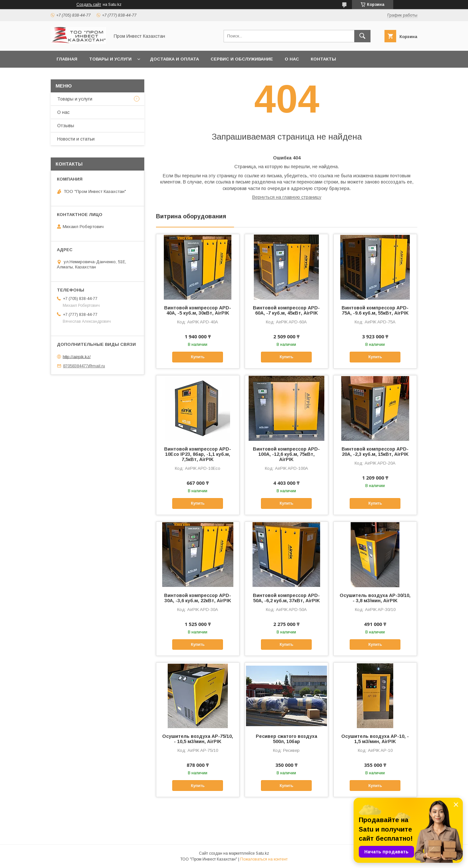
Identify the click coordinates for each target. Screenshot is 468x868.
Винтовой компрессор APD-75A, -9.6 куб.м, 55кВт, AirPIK (375, 310)
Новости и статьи (76, 139)
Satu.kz (262, 853)
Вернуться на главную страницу (287, 197)
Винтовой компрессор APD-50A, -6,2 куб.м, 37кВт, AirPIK (286, 598)
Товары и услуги (110, 59)
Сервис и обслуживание (242, 59)
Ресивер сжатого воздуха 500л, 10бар (286, 739)
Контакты (323, 59)
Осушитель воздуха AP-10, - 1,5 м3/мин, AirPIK (375, 739)
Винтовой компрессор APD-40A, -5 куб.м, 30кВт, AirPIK (198, 310)
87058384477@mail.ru (84, 366)
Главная (67, 59)
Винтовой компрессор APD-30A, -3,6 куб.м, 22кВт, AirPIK (198, 598)
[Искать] (362, 36)
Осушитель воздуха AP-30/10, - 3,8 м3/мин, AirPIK (375, 598)
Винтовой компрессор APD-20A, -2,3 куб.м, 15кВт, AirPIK (375, 452)
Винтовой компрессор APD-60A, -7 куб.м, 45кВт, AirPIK (286, 310)
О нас (292, 59)
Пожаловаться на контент (264, 859)
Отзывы (66, 126)
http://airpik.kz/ (77, 356)
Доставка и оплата (174, 59)
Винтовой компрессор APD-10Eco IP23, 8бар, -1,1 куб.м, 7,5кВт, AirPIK (198, 454)
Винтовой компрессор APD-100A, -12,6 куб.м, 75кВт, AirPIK (286, 454)
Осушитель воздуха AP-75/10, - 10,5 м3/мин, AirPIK (198, 739)
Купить (198, 357)
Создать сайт (89, 5)
